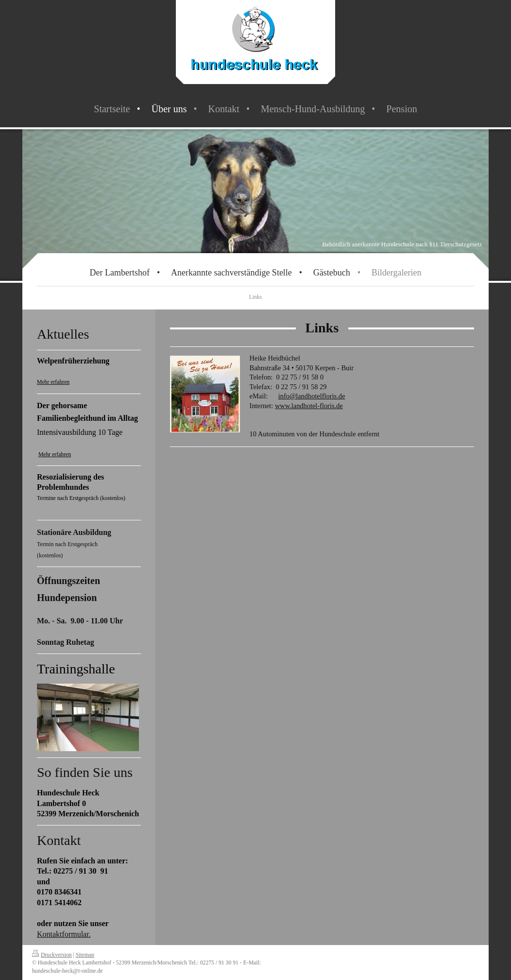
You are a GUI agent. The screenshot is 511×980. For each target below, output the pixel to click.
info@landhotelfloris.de (312, 396)
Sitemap (85, 955)
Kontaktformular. (64, 934)
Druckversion (52, 955)
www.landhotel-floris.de (309, 406)
